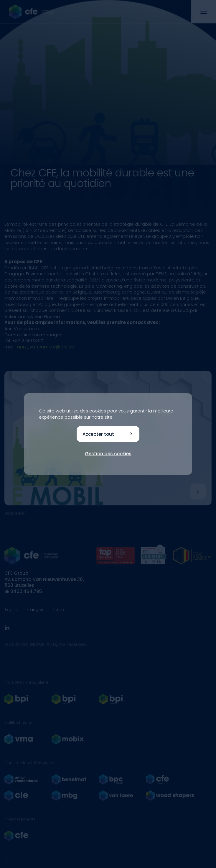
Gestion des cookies (108, 454)
